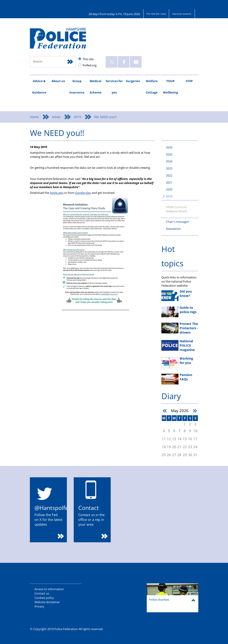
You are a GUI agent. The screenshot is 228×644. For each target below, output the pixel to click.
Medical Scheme (96, 87)
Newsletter (173, 229)
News (56, 117)
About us (58, 81)
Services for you (114, 87)
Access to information (49, 589)
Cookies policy (44, 598)
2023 (169, 168)
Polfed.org (90, 65)
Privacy (39, 606)
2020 (169, 189)
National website (182, 14)
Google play (83, 193)
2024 (169, 161)
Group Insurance (77, 87)
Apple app (57, 193)
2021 (169, 182)
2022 (169, 175)
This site (88, 59)
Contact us (42, 593)
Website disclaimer (47, 602)
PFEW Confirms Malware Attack (176, 209)
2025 (169, 154)
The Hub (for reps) (156, 14)
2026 (169, 147)
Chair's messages (177, 222)
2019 (77, 117)
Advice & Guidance (39, 87)
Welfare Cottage (152, 87)
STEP (189, 81)
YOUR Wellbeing (170, 87)
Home (34, 117)
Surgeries (133, 81)
